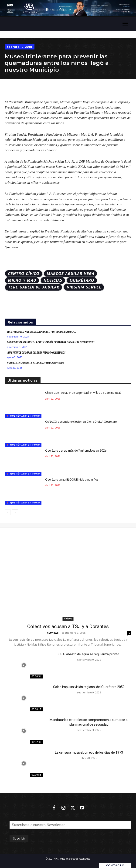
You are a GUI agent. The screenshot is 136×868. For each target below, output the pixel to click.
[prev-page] (8, 512)
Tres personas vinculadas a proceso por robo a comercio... (42, 332)
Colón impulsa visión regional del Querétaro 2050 (89, 687)
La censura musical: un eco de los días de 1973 (89, 752)
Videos (68, 618)
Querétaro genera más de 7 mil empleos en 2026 (76, 451)
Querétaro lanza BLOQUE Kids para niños (72, 480)
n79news (53, 633)
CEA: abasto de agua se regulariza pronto (89, 654)
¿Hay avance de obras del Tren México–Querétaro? (36, 353)
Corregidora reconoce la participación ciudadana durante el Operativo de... (52, 342)
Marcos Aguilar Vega (71, 274)
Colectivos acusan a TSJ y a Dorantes (68, 626)
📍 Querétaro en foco (23, 416)
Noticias (53, 280)
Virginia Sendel (84, 287)
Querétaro (82, 280)
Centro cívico (24, 274)
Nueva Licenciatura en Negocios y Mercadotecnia (36, 363)
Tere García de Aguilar (34, 287)
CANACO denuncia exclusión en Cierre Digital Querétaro (81, 422)
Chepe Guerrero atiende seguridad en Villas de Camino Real (83, 393)
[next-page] (15, 512)
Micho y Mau (22, 280)
